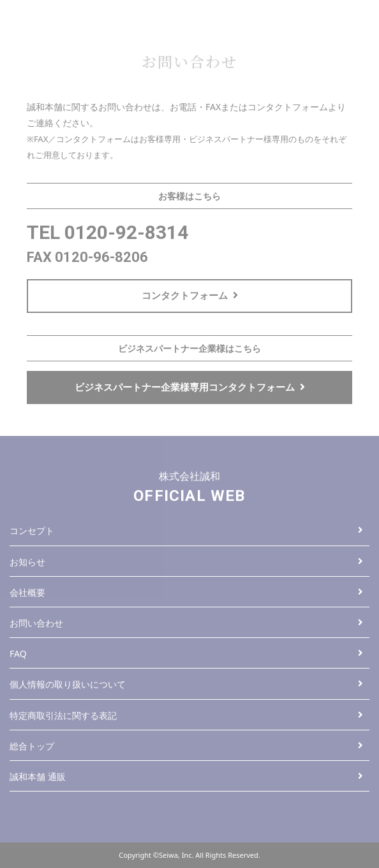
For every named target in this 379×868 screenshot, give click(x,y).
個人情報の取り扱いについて (186, 684)
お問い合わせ (186, 623)
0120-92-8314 (126, 232)
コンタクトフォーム (190, 295)
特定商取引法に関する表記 (186, 715)
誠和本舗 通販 (186, 777)
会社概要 (186, 592)
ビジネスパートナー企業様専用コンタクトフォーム (190, 387)
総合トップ (186, 746)
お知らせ (186, 562)
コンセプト (186, 531)
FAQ (186, 654)
